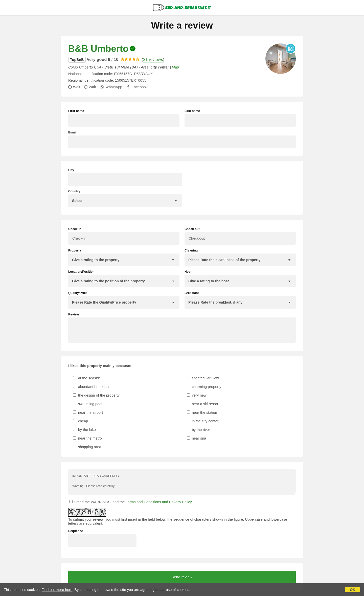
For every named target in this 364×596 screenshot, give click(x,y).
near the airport (88, 412)
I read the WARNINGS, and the (131, 502)
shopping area (87, 447)
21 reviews (153, 60)
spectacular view (203, 378)
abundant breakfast (91, 387)
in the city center (203, 421)
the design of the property (96, 395)
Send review (182, 577)
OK (352, 590)
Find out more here (57, 590)
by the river (198, 430)
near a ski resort (202, 404)
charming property (204, 387)
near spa (196, 438)
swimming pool (88, 404)
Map (175, 67)
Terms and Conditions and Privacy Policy (159, 502)
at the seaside (87, 378)
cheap (81, 421)
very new (197, 395)
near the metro (87, 438)
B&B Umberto (98, 49)
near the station (202, 412)
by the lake (84, 430)
